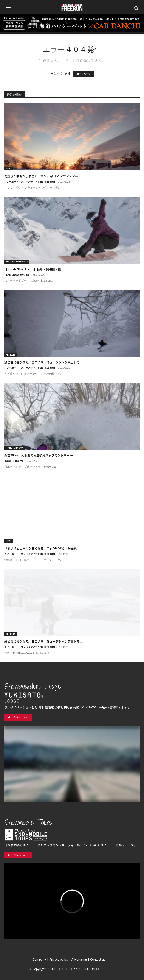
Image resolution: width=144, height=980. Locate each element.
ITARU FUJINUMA (15, 448)
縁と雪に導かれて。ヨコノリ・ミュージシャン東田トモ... (44, 362)
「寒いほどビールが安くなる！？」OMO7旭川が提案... (42, 548)
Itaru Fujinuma (14, 461)
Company (39, 959)
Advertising (79, 959)
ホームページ (84, 74)
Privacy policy (59, 959)
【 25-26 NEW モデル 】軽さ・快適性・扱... (34, 269)
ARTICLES (11, 355)
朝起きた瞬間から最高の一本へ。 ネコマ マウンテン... (41, 176)
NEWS (9, 169)
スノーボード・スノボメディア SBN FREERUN (30, 182)
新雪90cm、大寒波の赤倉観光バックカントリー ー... (40, 455)
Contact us (98, 959)
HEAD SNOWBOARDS (17, 262)
